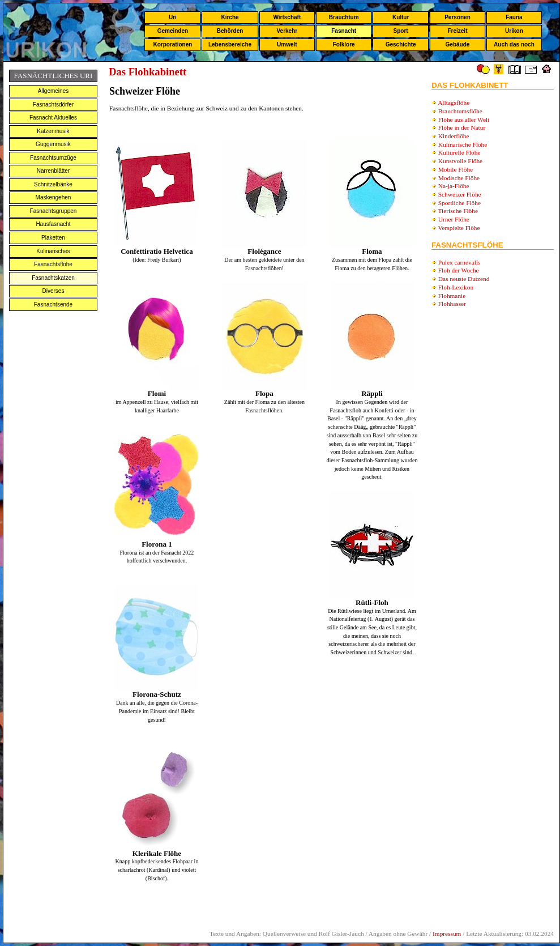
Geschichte (401, 44)
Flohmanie (452, 296)
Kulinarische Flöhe (463, 144)
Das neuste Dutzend (464, 279)
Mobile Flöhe (456, 169)
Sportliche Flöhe (459, 203)
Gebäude (458, 44)
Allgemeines (53, 91)
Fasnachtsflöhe (53, 264)
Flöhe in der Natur (462, 127)
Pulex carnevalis (459, 262)
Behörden (230, 31)
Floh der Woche (459, 270)
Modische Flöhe (459, 178)
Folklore (344, 44)
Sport (401, 31)
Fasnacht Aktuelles (53, 118)
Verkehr (287, 31)
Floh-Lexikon (456, 287)
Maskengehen (54, 197)
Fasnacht (344, 31)
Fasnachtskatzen (53, 278)
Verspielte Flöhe (459, 228)
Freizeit (457, 31)
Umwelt (287, 44)
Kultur (401, 17)
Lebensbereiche (230, 44)
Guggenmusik (53, 144)
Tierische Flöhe (458, 211)
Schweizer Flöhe (460, 194)
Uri (173, 17)
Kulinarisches (53, 251)
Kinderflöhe (454, 136)
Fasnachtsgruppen (54, 211)
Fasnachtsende (53, 304)
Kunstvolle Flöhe (460, 161)
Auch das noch (514, 44)
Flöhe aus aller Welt (464, 120)
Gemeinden (173, 31)
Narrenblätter (53, 171)
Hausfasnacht (53, 224)
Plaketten (53, 238)
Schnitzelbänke (53, 184)
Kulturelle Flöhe (459, 152)
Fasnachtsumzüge (53, 158)
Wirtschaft (287, 17)
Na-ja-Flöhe (454, 186)
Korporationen (172, 44)
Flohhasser (452, 304)
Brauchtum (344, 17)
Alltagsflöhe (454, 103)
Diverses (54, 291)
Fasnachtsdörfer (53, 105)
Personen (458, 17)
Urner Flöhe (454, 219)
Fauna (514, 17)
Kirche (230, 17)
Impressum (447, 934)
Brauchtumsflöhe (460, 111)
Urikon (514, 31)
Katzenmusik (53, 131)
